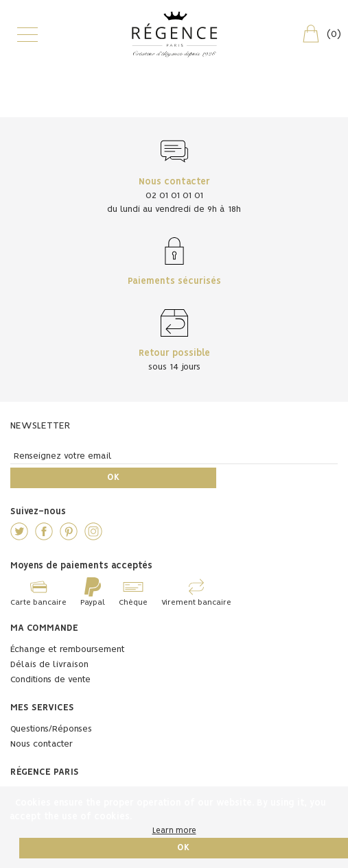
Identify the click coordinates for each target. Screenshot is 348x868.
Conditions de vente (50, 680)
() (321, 34)
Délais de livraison (49, 665)
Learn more (174, 831)
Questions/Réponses (51, 729)
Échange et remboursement (68, 650)
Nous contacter (42, 744)
